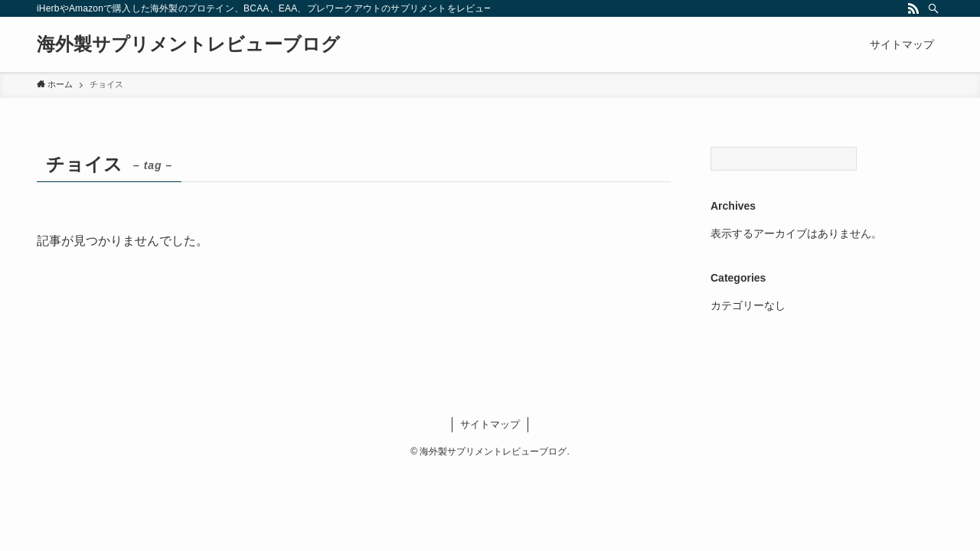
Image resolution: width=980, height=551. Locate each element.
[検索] (933, 8)
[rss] (913, 8)
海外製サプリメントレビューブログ (188, 44)
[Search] (784, 159)
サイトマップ (490, 424)
